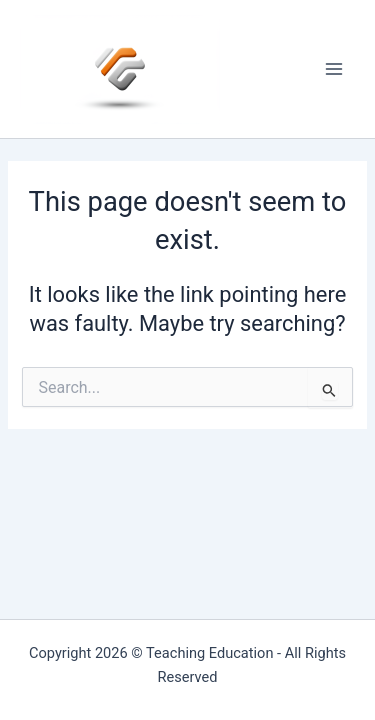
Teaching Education (209, 653)
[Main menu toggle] (334, 69)
